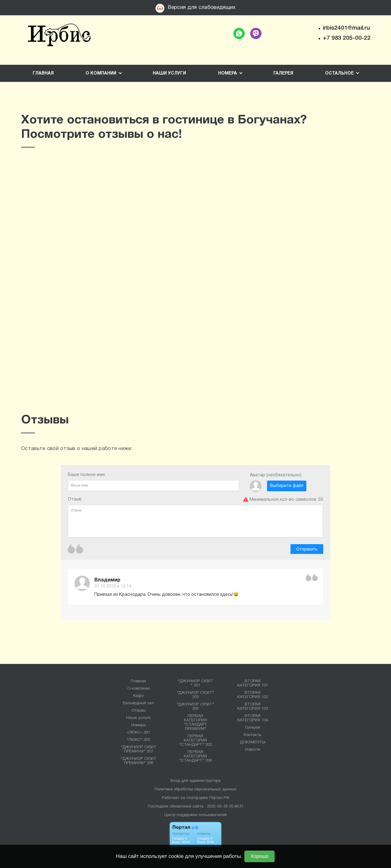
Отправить (307, 549)
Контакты (253, 735)
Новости (253, 750)
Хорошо (259, 856)
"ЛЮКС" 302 (138, 740)
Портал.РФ (219, 798)
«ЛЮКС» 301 (138, 733)
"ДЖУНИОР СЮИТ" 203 (195, 695)
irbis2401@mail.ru (346, 28)
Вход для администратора (195, 781)
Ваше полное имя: (153, 482)
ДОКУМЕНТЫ (253, 742)
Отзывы (139, 711)
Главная (43, 73)
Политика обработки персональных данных (195, 789)
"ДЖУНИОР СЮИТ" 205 (195, 707)
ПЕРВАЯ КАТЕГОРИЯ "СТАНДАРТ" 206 (195, 756)
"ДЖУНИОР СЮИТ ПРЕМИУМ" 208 (139, 761)
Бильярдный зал (138, 703)
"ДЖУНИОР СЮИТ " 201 (195, 683)
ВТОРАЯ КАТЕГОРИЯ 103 (253, 707)
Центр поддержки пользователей (195, 815)
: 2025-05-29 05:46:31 (224, 807)
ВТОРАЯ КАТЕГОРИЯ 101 (253, 683)
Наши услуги (169, 73)
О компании (139, 689)
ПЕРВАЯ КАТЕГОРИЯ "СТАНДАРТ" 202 (195, 741)
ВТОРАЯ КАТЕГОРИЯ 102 (253, 695)
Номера (139, 725)
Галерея (283, 73)
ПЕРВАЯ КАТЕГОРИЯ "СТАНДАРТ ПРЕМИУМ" (195, 723)
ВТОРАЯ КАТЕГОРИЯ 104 (253, 718)
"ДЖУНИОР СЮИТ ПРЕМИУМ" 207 (139, 749)
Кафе (138, 696)
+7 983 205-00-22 (347, 38)
